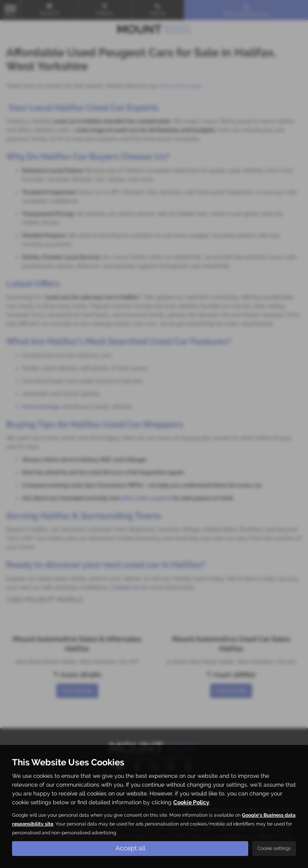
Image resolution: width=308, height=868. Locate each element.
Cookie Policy (191, 802)
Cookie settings (274, 848)
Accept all (130, 848)
